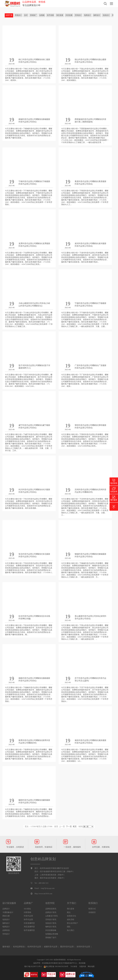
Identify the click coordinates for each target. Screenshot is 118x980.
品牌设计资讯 (51, 912)
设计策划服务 (9, 903)
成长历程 (71, 920)
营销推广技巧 (51, 938)
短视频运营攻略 (52, 934)
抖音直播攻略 (51, 930)
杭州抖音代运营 (34, 947)
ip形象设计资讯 (52, 916)
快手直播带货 (29, 930)
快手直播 (50, 15)
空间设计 (78, 15)
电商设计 (88, 15)
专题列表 (83, 966)
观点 (69, 912)
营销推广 (33, 15)
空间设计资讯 (51, 920)
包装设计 (106, 15)
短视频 (42, 15)
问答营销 (27, 912)
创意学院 (50, 903)
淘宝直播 (60, 15)
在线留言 (92, 912)
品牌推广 (28, 903)
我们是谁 (71, 909)
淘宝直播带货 (29, 927)
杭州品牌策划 (19, 947)
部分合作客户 (72, 923)
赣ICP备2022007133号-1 (33, 966)
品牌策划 (6, 930)
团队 (69, 927)
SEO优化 (27, 909)
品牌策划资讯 (51, 909)
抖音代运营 (28, 916)
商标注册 (6, 916)
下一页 (69, 826)
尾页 (75, 826)
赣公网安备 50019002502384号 (56, 967)
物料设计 (97, 15)
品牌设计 (6, 909)
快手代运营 (28, 920)
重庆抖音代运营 (67, 947)
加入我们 (71, 930)
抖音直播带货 (29, 923)
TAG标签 (74, 966)
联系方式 (92, 909)
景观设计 (18, 15)
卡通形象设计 (8, 912)
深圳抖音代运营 (83, 947)
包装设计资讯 (51, 923)
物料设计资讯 (51, 927)
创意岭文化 (71, 916)
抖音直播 (69, 15)
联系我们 (93, 903)
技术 (26, 15)
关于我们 (72, 903)
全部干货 (9, 15)
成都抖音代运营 (51, 947)
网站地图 (91, 966)
